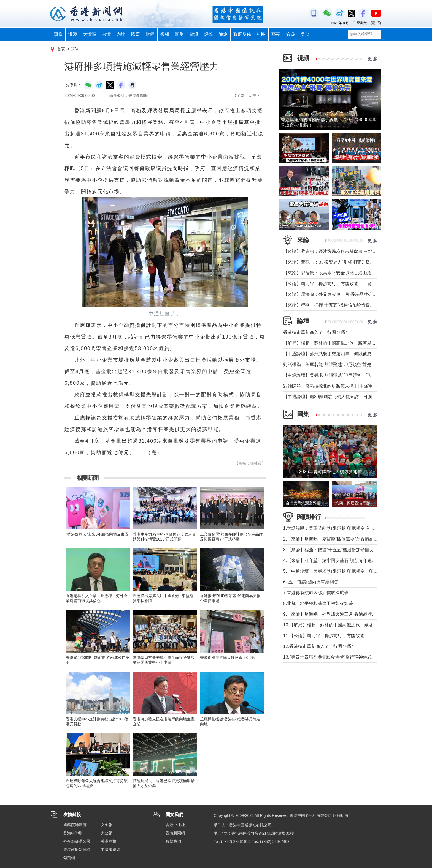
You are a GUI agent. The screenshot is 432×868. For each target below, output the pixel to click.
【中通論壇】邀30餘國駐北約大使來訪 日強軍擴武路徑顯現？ (345, 397)
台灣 (106, 34)
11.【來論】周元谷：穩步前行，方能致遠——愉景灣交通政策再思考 (350, 636)
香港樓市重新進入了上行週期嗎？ (316, 332)
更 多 (372, 59)
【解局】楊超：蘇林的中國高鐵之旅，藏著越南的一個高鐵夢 (343, 343)
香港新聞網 (175, 833)
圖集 (179, 34)
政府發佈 (242, 34)
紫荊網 (69, 858)
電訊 (194, 34)
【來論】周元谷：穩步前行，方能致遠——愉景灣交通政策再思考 (347, 284)
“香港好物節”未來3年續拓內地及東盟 (97, 534)
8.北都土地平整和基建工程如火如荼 (318, 603)
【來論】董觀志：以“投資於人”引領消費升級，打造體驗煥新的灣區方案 (353, 262)
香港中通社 (175, 825)
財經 (150, 34)
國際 (136, 34)
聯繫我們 (173, 841)
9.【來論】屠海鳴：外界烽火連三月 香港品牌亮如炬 (334, 614)
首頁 (61, 49)
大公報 (107, 833)
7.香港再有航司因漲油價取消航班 (316, 593)
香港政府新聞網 (77, 850)
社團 (261, 34)
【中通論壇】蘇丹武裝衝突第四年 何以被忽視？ (332, 354)
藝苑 (276, 34)
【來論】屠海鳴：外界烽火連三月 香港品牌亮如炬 (332, 294)
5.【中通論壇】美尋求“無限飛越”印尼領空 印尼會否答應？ (342, 571)
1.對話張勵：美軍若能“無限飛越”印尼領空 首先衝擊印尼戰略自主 (347, 528)
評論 (209, 34)
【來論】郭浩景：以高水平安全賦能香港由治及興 (332, 273)
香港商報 (109, 841)
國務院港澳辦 (75, 825)
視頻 (165, 34)
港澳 (73, 34)
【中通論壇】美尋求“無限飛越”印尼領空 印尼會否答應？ (340, 375)
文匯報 (107, 825)
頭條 (58, 34)
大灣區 (90, 34)
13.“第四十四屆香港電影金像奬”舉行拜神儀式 (327, 657)
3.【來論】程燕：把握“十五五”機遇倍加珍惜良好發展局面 (339, 550)
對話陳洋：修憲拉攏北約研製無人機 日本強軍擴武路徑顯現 (341, 386)
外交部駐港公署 (77, 841)
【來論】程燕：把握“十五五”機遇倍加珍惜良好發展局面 (338, 305)
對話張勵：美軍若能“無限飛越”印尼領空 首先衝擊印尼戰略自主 (345, 365)
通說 (223, 34)
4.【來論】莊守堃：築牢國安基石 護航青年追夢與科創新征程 (343, 560)
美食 (305, 34)
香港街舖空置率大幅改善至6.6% (228, 657)
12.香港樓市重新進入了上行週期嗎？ (319, 646)
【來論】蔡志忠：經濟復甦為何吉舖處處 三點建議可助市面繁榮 (345, 251)
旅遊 (290, 34)
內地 (121, 34)
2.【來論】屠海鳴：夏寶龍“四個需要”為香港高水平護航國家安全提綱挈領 (355, 539)
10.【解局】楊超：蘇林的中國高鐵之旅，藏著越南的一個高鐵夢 (346, 625)
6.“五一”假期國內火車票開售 (311, 582)
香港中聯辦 (73, 833)
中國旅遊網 (110, 850)
